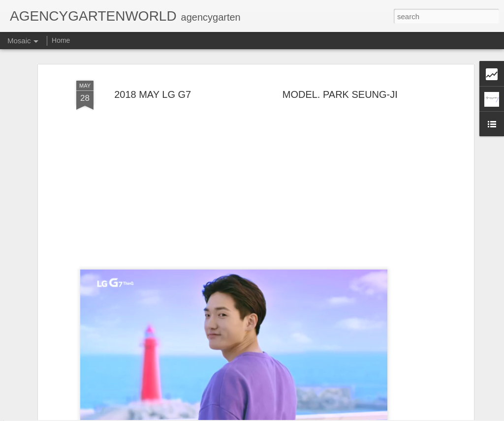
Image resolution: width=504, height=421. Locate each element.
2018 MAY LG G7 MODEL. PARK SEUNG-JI (256, 72)
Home (61, 40)
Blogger (301, 416)
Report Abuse (330, 416)
